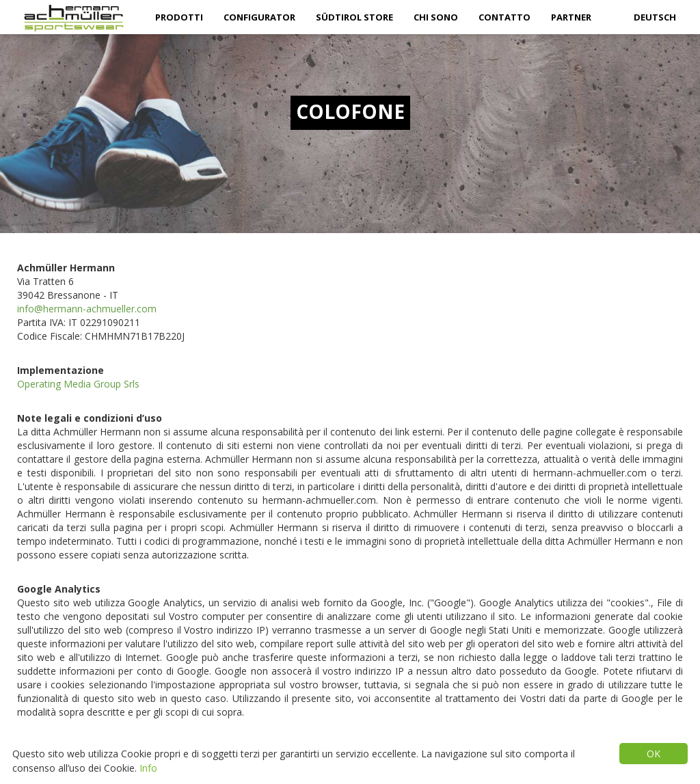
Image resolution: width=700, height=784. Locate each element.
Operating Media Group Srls (78, 384)
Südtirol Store (354, 17)
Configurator (259, 17)
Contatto (504, 17)
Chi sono (436, 17)
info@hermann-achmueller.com (87, 309)
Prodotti (179, 17)
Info (148, 768)
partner (571, 17)
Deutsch (655, 17)
